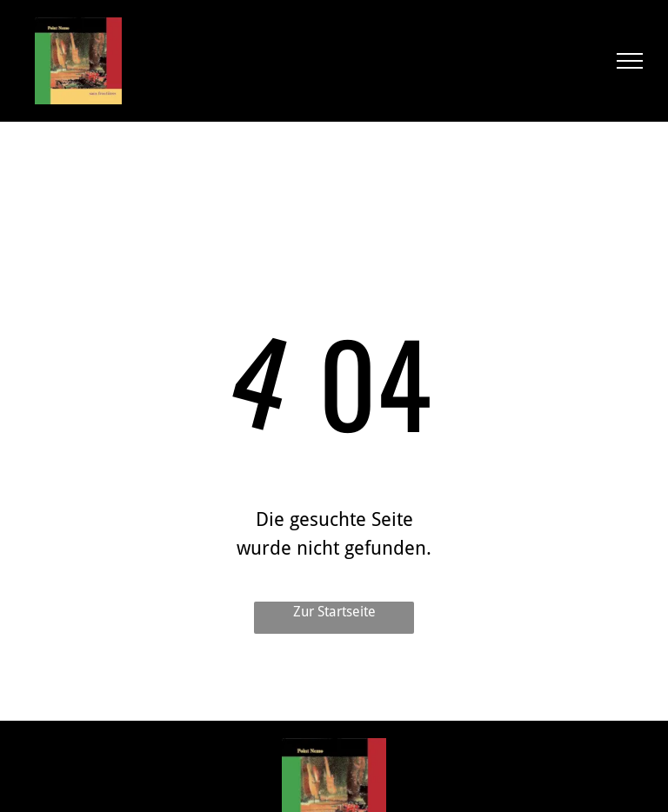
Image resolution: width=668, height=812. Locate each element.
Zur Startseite (334, 612)
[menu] (630, 61)
